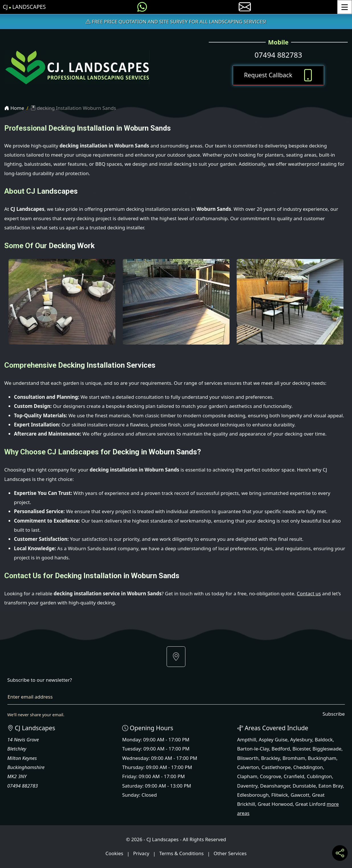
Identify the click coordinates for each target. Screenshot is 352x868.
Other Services (230, 854)
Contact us (309, 593)
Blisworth (248, 758)
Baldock (324, 739)
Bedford (281, 749)
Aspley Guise (273, 739)
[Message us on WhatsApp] (142, 7)
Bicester (301, 749)
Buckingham (322, 758)
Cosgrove (271, 776)
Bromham (294, 758)
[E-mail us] (245, 7)
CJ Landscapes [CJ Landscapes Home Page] (24, 7)
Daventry (247, 786)
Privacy (141, 854)
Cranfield (294, 776)
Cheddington (308, 767)
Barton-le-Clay (253, 749)
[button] (176, 657)
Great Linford (310, 804)
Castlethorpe (276, 767)
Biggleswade (327, 749)
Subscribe (333, 714)
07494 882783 (278, 55)
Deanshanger (275, 786)
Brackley (271, 758)
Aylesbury (301, 739)
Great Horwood (275, 804)
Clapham (247, 776)
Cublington (319, 776)
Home (14, 108)
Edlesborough (253, 795)
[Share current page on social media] (340, 853)
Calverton (248, 767)
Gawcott (300, 795)
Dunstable (304, 786)
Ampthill (247, 739)
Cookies (114, 854)
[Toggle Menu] (345, 7)
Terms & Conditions (181, 854)
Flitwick (280, 795)
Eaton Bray (331, 786)
